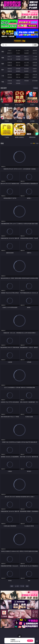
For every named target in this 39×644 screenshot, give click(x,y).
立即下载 (30, 641)
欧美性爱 (35, 63)
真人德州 (18, 50)
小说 (3, 76)
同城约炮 (10, 81)
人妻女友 (26, 75)
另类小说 (18, 77)
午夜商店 (18, 81)
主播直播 (26, 59)
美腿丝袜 (10, 71)
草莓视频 (26, 81)
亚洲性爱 (10, 63)
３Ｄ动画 (35, 57)
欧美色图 (26, 69)
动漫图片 (35, 69)
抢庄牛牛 (35, 53)
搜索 (35, 45)
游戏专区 (35, 50)
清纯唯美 (18, 71)
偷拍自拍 (18, 63)
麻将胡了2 (10, 53)
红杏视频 (10, 83)
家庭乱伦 (18, 75)
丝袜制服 (18, 59)
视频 (3, 58)
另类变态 (35, 65)
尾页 (27, 586)
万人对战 (26, 50)
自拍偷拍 (18, 57)
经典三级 (18, 65)
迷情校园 (10, 77)
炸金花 (18, 53)
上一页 (17, 586)
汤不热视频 (35, 81)
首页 (12, 586)
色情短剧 (18, 83)
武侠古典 (35, 75)
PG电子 (10, 50)
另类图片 (35, 71)
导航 (3, 82)
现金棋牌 (26, 53)
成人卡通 (26, 63)
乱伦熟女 (26, 65)
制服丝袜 (10, 65)
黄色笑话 (26, 77)
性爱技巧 (35, 77)
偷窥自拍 (10, 69)
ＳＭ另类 (35, 59)
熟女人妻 (10, 59)
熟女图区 (26, 71)
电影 (3, 64)
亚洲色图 (18, 69)
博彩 (3, 52)
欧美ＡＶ (26, 57)
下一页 (22, 586)
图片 (3, 70)
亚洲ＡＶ (10, 57)
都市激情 (10, 75)
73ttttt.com (19, 41)
